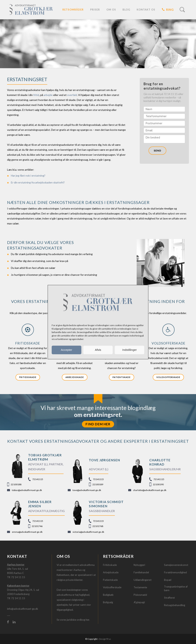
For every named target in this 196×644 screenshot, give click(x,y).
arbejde (48, 95)
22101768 (98, 526)
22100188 (16, 484)
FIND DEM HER (98, 424)
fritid (36, 95)
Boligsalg (108, 602)
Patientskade (122, 377)
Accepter (67, 350)
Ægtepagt (139, 602)
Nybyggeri (139, 565)
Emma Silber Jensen (40, 504)
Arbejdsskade (75, 377)
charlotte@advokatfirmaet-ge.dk (150, 490)
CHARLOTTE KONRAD (160, 462)
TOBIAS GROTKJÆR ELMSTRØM (45, 457)
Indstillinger (130, 350)
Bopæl (168, 580)
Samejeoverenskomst (176, 565)
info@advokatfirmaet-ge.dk (23, 609)
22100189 (98, 484)
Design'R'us (105, 639)
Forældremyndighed (175, 572)
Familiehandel (141, 572)
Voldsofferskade (168, 377)
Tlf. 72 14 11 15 (16, 577)
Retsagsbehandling (175, 605)
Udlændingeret (143, 580)
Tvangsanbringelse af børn (176, 588)
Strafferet (169, 598)
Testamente (140, 587)
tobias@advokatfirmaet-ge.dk (27, 490)
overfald (72, 95)
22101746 (37, 526)
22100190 (158, 484)
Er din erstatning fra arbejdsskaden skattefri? (38, 182)
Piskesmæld (140, 595)
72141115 (38, 479)
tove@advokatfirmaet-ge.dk (87, 490)
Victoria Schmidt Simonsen (106, 504)
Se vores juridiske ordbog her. (73, 620)
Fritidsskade (28, 377)
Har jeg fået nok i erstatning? (28, 176)
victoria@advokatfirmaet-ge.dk (88, 532)
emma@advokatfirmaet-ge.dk (27, 532)
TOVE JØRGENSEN (104, 460)
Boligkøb (108, 595)
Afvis (98, 350)
